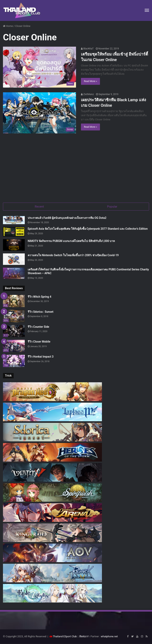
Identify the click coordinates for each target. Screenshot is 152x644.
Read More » (90, 81)
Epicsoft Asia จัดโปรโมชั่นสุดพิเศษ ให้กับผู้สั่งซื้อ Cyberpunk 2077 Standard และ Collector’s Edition (88, 229)
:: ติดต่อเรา (83, 637)
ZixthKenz (87, 94)
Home (8, 26)
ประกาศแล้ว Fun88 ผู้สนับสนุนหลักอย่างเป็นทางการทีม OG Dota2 (67, 218)
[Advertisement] (76, 169)
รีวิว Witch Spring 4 (39, 297)
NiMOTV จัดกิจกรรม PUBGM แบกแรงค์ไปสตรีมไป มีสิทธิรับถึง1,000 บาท (71, 241)
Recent (39, 207)
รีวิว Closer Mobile (39, 342)
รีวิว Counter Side (38, 327)
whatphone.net (109, 637)
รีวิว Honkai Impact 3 (41, 357)
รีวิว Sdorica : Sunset (41, 312)
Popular (112, 207)
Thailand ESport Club (65, 637)
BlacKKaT (87, 49)
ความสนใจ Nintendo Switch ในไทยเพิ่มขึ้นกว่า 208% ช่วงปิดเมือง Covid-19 (73, 256)
